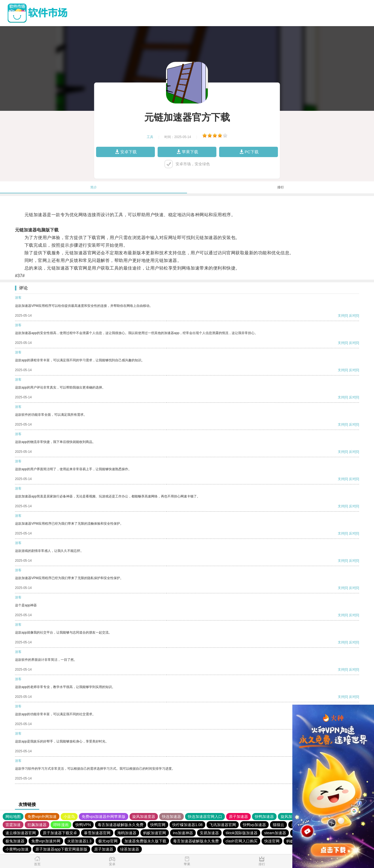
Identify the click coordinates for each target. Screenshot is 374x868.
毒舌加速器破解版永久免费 (121, 825)
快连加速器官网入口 (205, 817)
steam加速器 (275, 833)
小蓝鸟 (69, 817)
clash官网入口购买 (242, 841)
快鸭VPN (83, 825)
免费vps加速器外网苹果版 (104, 817)
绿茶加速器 (130, 849)
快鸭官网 (158, 825)
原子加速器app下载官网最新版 (61, 849)
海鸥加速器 (127, 833)
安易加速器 (209, 833)
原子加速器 (238, 817)
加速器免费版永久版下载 (145, 841)
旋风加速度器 (144, 817)
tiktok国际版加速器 (242, 833)
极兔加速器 (15, 841)
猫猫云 (278, 825)
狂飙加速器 (37, 825)
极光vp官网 (108, 841)
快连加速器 (171, 817)
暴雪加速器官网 (97, 833)
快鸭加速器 (264, 817)
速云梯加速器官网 (21, 833)
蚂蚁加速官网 (155, 833)
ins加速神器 (183, 833)
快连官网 (272, 841)
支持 (341, 316)
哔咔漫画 (61, 825)
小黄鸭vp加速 (17, 849)
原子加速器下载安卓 (60, 833)
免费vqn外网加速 (42, 817)
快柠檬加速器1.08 (187, 825)
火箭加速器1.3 (79, 841)
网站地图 (13, 817)
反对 (352, 316)
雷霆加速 (13, 825)
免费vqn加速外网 (46, 841)
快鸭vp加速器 (254, 825)
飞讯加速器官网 (223, 825)
